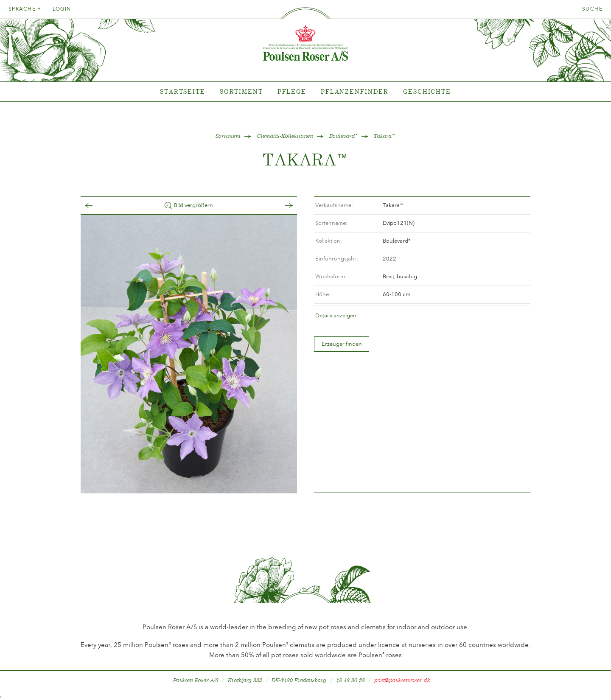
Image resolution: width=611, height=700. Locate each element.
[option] (189, 354)
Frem (280, 206)
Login (62, 9)
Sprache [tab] (25, 9)
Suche (592, 9)
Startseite (183, 91)
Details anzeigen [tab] (336, 315)
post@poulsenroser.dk (402, 680)
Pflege (292, 91)
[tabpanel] (305, 92)
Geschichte (427, 91)
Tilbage (97, 206)
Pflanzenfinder (355, 91)
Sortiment (241, 91)
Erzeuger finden (342, 344)
